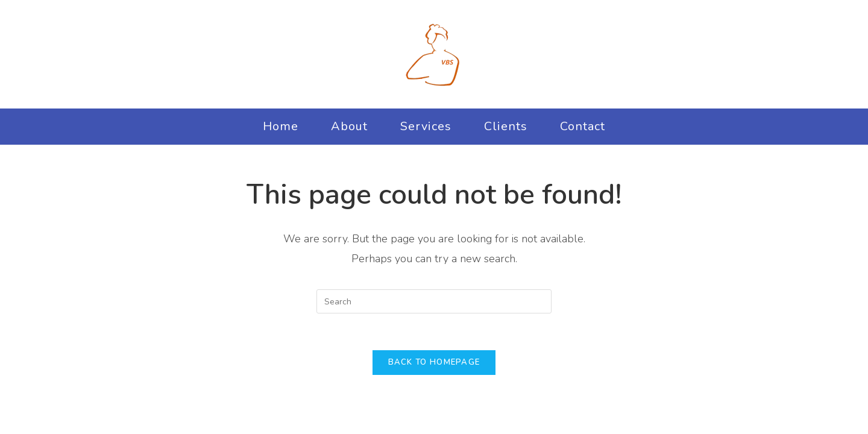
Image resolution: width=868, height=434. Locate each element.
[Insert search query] (434, 301)
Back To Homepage (434, 362)
